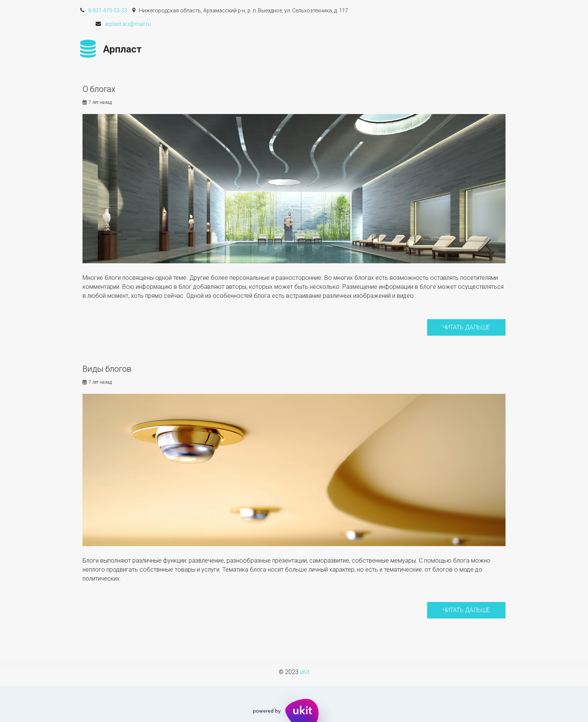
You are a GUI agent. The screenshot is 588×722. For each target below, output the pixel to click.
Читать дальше (466, 327)
